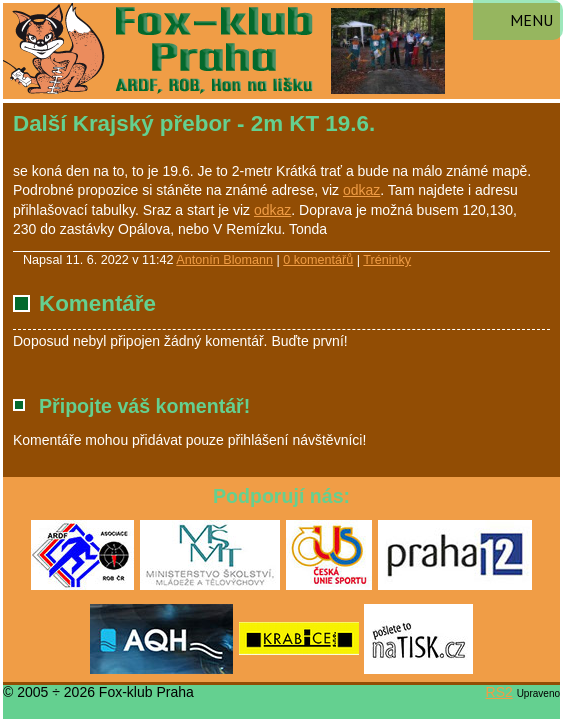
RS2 (499, 692)
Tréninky (387, 260)
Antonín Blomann (224, 260)
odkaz (361, 190)
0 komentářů (318, 260)
